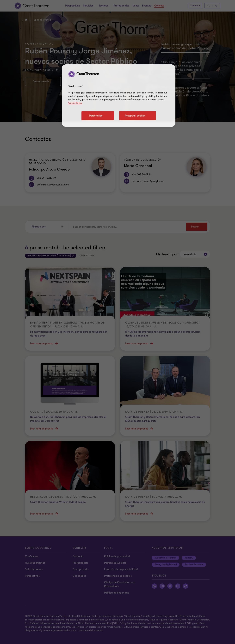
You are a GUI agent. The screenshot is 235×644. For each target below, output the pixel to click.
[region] (119, 96)
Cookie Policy (75, 103)
